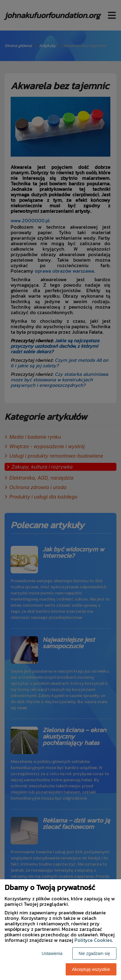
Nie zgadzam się (95, 953)
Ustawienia (52, 953)
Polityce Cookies (93, 940)
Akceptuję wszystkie (91, 969)
